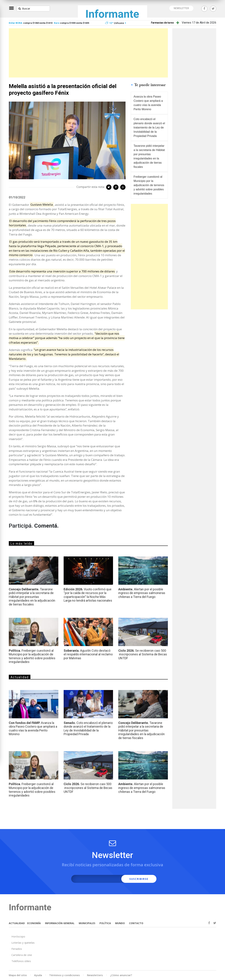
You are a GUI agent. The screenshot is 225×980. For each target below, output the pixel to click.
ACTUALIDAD (17, 923)
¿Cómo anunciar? (121, 975)
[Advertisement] (88, 53)
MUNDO (120, 923)
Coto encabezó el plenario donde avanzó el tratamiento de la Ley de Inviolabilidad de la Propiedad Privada (149, 128)
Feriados (17, 949)
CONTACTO (136, 923)
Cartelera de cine (22, 955)
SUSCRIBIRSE (139, 879)
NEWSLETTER (181, 8)
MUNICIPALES (87, 923)
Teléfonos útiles (21, 961)
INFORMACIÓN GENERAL (60, 923)
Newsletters (95, 975)
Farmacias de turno (162, 23)
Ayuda (38, 975)
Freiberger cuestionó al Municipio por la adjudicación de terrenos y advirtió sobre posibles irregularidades (149, 185)
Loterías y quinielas (23, 943)
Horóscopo (18, 936)
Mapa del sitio (18, 975)
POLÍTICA (105, 923)
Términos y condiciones (65, 975)
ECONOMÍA (34, 923)
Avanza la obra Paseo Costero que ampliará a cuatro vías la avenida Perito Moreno (148, 103)
